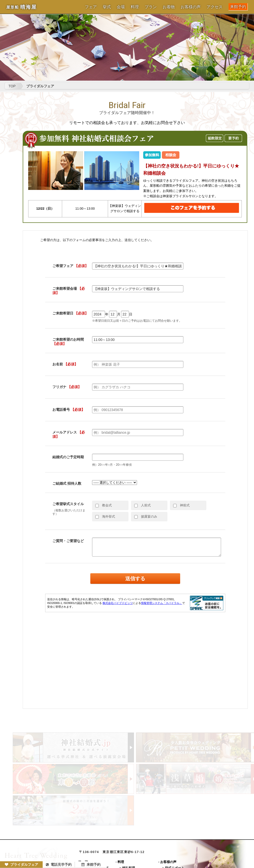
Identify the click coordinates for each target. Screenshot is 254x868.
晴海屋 (21, 7)
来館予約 (238, 7)
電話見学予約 (59, 865)
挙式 (107, 7)
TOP (12, 86)
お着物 (169, 7)
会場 (121, 7)
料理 (135, 7)
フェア (91, 7)
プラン (151, 7)
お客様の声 (191, 7)
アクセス (215, 7)
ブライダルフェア (21, 865)
